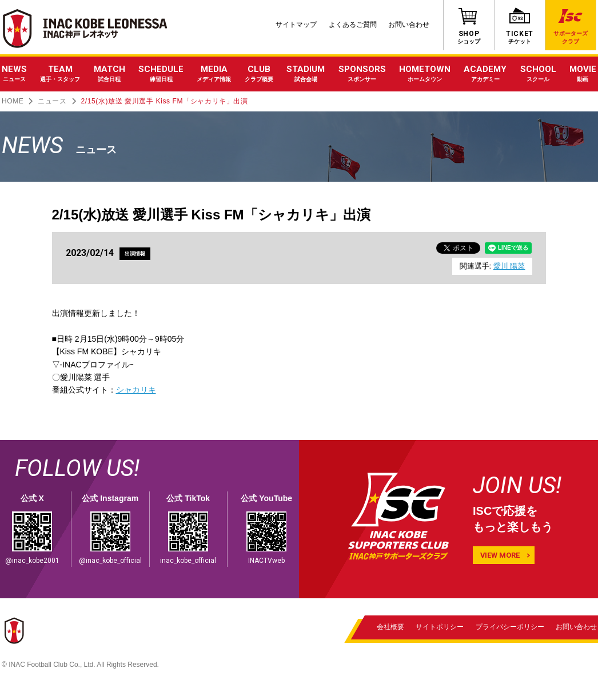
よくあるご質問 (353, 25)
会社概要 (390, 627)
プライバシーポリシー (509, 627)
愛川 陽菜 (509, 266)
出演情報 (137, 253)
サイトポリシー (440, 627)
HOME (13, 101)
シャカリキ (136, 390)
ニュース (52, 101)
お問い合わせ (409, 25)
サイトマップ (296, 25)
